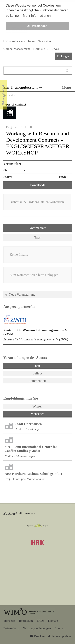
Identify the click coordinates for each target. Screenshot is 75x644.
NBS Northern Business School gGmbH (33, 474)
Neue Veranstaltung (22, 295)
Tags (38, 237)
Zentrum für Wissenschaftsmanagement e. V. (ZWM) (36, 339)
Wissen (37, 406)
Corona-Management (17, 49)
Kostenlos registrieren (20, 41)
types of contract (15, 104)
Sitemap (60, 628)
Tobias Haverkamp (27, 429)
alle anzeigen (27, 513)
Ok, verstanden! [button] (37, 26)
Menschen (48, 413)
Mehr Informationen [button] (37, 16)
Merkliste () (41, 49)
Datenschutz (11, 628)
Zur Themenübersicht (20, 87)
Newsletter (44, 41)
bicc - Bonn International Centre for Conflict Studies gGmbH (31, 449)
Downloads (37, 185)
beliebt (37, 373)
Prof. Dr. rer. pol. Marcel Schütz (24, 479)
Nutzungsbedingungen (37, 628)
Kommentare (37, 228)
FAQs (56, 49)
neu (37, 366)
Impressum (26, 621)
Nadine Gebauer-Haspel (20, 456)
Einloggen (63, 56)
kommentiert (37, 381)
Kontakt (53, 621)
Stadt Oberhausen (29, 424)
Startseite (9, 95)
